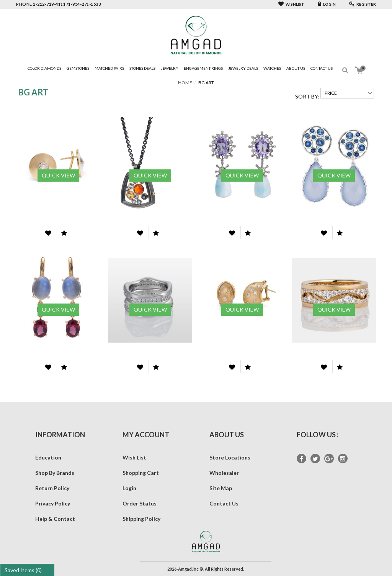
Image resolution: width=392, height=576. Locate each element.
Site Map (221, 488)
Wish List (134, 457)
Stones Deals (142, 68)
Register (363, 4)
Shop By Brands (55, 473)
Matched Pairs (109, 68)
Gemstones (78, 68)
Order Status (140, 503)
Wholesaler (224, 473)
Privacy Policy (53, 503)
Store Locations (230, 457)
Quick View (58, 175)
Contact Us (322, 68)
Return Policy (52, 488)
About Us (296, 68)
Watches (272, 68)
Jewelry (170, 68)
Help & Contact (55, 519)
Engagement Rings (203, 68)
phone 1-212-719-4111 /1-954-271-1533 (58, 4)
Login (327, 4)
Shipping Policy (141, 519)
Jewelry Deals (243, 68)
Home (185, 83)
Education (48, 457)
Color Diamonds (44, 68)
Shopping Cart (141, 473)
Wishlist (291, 4)
